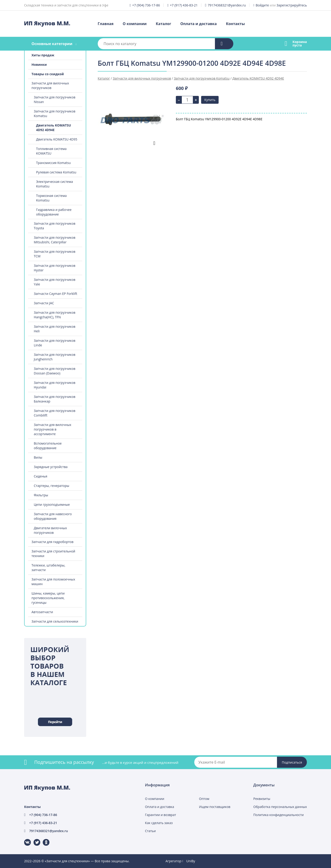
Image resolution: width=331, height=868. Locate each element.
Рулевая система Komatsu (56, 172)
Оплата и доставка (199, 24)
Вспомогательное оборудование (48, 446)
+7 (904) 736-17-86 (146, 5)
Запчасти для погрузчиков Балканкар (55, 399)
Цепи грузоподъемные (52, 504)
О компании (135, 24)
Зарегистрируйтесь (292, 5)
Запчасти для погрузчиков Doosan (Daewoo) (55, 371)
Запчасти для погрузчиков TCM (55, 254)
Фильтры (41, 495)
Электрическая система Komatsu (54, 184)
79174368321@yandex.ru (227, 5)
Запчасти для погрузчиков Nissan (55, 99)
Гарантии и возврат (161, 815)
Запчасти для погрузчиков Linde (55, 343)
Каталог (164, 24)
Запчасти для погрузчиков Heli (55, 329)
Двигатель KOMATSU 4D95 (57, 139)
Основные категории (52, 44)
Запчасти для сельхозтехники (55, 621)
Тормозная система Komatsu (51, 198)
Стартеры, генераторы (51, 486)
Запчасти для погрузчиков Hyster (55, 268)
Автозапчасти (42, 612)
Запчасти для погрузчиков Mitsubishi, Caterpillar (55, 240)
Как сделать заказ (159, 823)
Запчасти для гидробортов (53, 542)
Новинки (39, 65)
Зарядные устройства (51, 467)
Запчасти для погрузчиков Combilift (55, 413)
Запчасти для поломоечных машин (53, 582)
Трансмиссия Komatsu (53, 163)
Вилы (38, 457)
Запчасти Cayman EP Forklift (56, 294)
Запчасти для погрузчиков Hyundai (55, 385)
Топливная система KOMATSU (51, 151)
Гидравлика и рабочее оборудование (54, 212)
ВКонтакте (25, 839)
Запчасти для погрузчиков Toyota (55, 226)
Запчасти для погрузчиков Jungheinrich (55, 357)
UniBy (191, 861)
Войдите (262, 5)
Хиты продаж (43, 55)
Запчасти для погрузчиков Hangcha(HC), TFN (55, 315)
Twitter (34, 839)
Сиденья (41, 476)
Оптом (204, 799)
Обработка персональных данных (280, 807)
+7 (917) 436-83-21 (184, 5)
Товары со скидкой (48, 74)
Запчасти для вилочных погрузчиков (50, 85)
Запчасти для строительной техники (53, 553)
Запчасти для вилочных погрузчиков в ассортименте (53, 429)
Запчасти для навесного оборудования (53, 516)
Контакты (235, 24)
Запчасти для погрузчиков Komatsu (55, 114)
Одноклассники (44, 839)
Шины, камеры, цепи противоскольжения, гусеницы (48, 598)
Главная (106, 24)
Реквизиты (262, 799)
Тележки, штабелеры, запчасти (48, 568)
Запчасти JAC (44, 303)
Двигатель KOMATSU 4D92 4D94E (54, 128)
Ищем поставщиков (215, 807)
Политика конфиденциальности (278, 815)
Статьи (150, 831)
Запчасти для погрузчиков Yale (55, 282)
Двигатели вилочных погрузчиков (50, 530)
